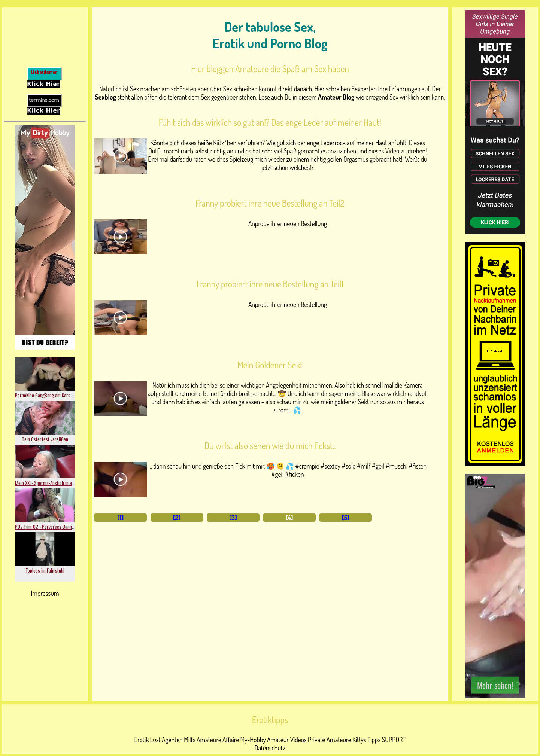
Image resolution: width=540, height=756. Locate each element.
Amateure (209, 740)
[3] (233, 518)
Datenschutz (270, 748)
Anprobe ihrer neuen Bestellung (288, 223)
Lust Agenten (166, 740)
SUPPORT (394, 740)
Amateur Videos (287, 740)
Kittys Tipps (367, 740)
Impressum (45, 593)
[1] (120, 518)
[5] (346, 518)
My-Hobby (253, 740)
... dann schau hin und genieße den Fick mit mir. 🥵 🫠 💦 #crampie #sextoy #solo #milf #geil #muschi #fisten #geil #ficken (288, 470)
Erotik (141, 740)
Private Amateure (330, 740)
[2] (177, 518)
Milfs (190, 740)
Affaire (231, 740)
